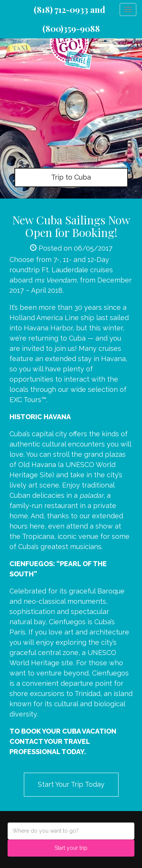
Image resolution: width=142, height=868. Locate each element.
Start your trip (71, 848)
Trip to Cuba (71, 177)
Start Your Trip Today (71, 784)
